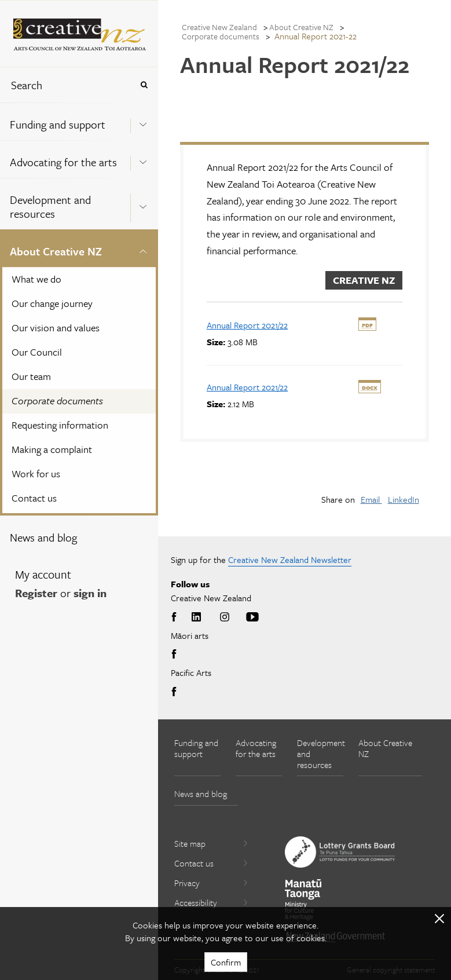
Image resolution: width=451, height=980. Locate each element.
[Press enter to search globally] (144, 85)
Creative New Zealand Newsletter (290, 560)
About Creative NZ (56, 251)
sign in (90, 593)
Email (371, 499)
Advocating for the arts (63, 162)
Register (36, 593)
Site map (211, 843)
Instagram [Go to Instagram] (225, 617)
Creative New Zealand (219, 27)
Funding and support (58, 124)
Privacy (211, 883)
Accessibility (211, 902)
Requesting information (60, 425)
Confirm (226, 962)
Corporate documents (57, 401)
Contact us (34, 498)
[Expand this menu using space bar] (143, 121)
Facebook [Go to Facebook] (176, 617)
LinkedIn (404, 499)
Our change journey (52, 303)
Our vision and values (56, 328)
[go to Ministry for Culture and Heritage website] (303, 900)
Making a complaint (52, 449)
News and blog (43, 537)
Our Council (37, 352)
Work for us (36, 473)
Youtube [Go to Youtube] (252, 617)
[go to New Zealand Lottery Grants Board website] (340, 852)
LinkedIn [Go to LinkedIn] (196, 617)
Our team (31, 376)
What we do (36, 279)
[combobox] (66, 85)
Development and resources (50, 206)
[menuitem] (79, 121)
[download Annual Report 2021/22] (247, 325)
